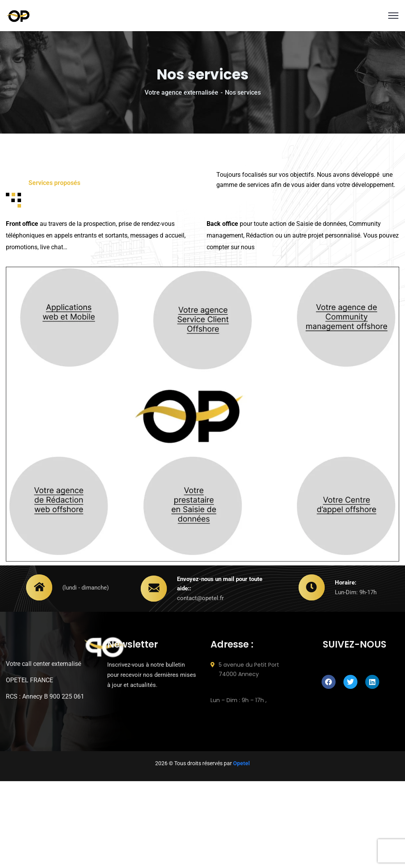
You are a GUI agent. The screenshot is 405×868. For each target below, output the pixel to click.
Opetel (241, 763)
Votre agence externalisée (181, 92)
